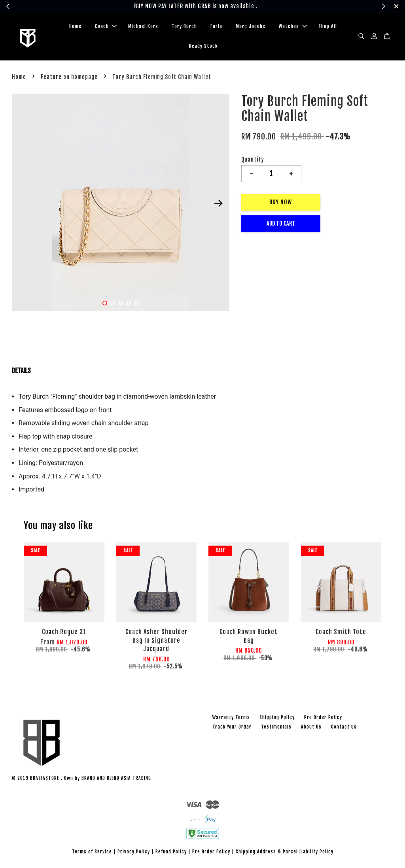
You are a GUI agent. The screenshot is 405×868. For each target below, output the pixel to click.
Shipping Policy (277, 717)
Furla (216, 26)
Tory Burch (184, 26)
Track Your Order (232, 727)
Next (219, 203)
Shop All (328, 26)
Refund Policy (171, 852)
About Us (311, 727)
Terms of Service (92, 852)
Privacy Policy (134, 852)
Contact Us (344, 727)
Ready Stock (203, 46)
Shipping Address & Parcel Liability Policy (285, 852)
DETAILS (21, 371)
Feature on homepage (69, 77)
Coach (106, 26)
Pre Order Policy (323, 717)
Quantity (253, 159)
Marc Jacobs (251, 26)
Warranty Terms (231, 717)
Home (75, 26)
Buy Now (281, 202)
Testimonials (276, 727)
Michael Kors (143, 26)
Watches (293, 26)
